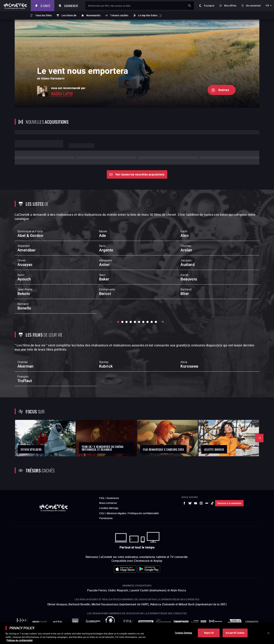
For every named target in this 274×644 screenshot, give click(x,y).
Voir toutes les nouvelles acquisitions (140, 174)
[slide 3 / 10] (127, 322)
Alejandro (27, 248)
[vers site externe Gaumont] (163, 622)
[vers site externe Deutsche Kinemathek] (217, 622)
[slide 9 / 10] (152, 322)
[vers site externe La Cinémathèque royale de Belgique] (252, 622)
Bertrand (186, 292)
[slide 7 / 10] (143, 322)
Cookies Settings (109, 508)
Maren (103, 234)
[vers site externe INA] (75, 622)
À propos (209, 6)
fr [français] (267, 6)
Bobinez (224, 90)
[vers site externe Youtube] (196, 503)
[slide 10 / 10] (156, 322)
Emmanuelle (107, 292)
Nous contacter (108, 503)
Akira (189, 364)
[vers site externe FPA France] (128, 622)
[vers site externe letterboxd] (207, 503)
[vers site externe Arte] (57, 622)
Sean (104, 277)
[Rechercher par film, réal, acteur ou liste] (140, 6)
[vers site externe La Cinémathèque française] (181, 622)
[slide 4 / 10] (131, 322)
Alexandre (106, 263)
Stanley (106, 364)
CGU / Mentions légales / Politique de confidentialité (129, 513)
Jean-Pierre (25, 292)
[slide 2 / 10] (122, 322)
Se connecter (253, 6)
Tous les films (44, 15)
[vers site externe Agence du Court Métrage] (234, 622)
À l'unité (45, 6)
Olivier (25, 263)
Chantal (26, 364)
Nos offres (230, 6)
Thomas (186, 248)
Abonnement (71, 6)
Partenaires (106, 518)
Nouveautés (93, 15)
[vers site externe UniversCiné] (40, 622)
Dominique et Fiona (30, 234)
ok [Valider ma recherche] (190, 6)
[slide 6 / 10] (139, 322)
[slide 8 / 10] (147, 322)
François (25, 379)
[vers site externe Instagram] (201, 503)
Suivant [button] (162, 322)
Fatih (185, 234)
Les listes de (69, 15)
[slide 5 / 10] (135, 322)
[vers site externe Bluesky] (190, 503)
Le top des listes (148, 15)
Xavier (189, 277)
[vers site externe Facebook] (184, 503)
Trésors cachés (119, 15)
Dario (106, 248)
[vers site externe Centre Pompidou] (199, 622)
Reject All (209, 633)
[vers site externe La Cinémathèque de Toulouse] (93, 622)
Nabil (24, 277)
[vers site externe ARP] (111, 622)
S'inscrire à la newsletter (229, 503)
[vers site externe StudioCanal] (146, 622)
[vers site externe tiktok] (212, 503)
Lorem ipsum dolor (39, 144)
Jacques (188, 263)
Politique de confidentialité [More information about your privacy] (19, 640)
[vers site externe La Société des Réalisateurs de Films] (22, 622)
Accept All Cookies (235, 633)
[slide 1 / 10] (118, 322)
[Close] (268, 633)
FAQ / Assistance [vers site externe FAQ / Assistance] (109, 498)
